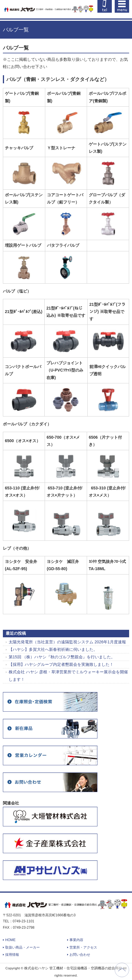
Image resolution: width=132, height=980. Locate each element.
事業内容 (76, 940)
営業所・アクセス (83, 947)
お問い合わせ (80, 955)
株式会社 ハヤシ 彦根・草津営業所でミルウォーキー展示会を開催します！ (68, 675)
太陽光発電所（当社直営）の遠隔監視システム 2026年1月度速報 (67, 642)
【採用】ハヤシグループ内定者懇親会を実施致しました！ (61, 664)
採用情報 (12, 955)
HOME (10, 940)
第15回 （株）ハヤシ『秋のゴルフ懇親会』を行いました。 (62, 657)
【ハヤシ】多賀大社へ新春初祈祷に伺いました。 (53, 649)
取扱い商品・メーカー (22, 947)
